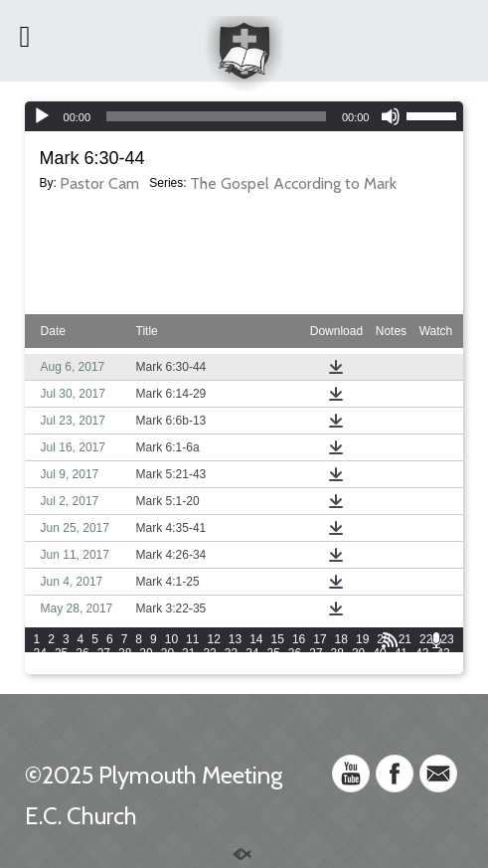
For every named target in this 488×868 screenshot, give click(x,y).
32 (209, 653)
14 (256, 639)
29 (146, 653)
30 (167, 653)
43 (443, 653)
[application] (244, 116)
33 (231, 653)
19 (362, 639)
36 (295, 653)
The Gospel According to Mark (293, 183)
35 (274, 653)
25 (61, 653)
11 (192, 639)
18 (341, 639)
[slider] (216, 116)
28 (125, 653)
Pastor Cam (99, 183)
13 (235, 639)
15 (278, 639)
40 (379, 653)
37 (316, 653)
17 (320, 639)
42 (422, 653)
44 (40, 667)
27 (104, 653)
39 (358, 653)
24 (40, 653)
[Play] (42, 116)
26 (82, 653)
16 (299, 639)
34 (252, 653)
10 (171, 639)
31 (188, 653)
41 (401, 653)
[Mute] (391, 116)
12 (213, 639)
